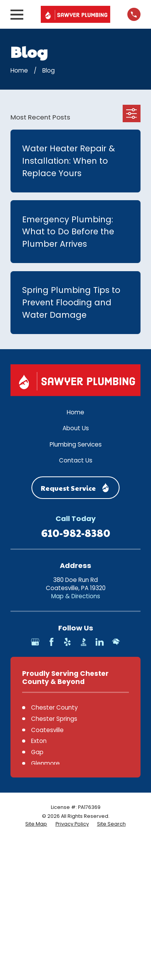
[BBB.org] (84, 642)
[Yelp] (67, 642)
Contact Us (76, 460)
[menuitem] (36, 824)
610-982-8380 (76, 533)
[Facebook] (51, 642)
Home (75, 412)
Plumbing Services (76, 444)
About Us (76, 428)
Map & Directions (76, 596)
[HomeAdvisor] (116, 642)
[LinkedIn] (100, 642)
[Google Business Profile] (35, 642)
